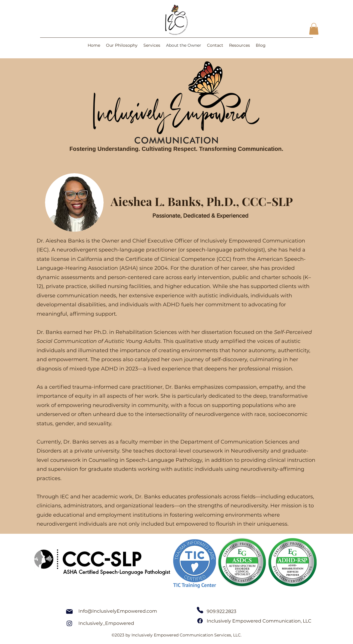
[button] (314, 29)
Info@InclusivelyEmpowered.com (118, 611)
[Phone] (200, 610)
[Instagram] (69, 623)
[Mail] (69, 612)
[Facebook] (200, 621)
